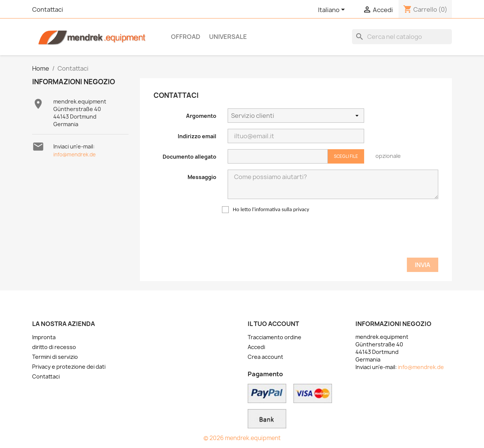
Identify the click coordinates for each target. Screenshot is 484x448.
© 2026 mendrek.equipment (242, 438)
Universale (228, 37)
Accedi (256, 347)
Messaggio (202, 177)
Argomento (201, 116)
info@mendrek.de (74, 154)
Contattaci (48, 9)
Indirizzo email (197, 136)
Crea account (265, 357)
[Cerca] (402, 37)
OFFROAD (186, 37)
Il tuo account (273, 324)
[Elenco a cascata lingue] (333, 10)
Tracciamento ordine (275, 337)
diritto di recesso (54, 347)
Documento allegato (189, 157)
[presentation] (381, 237)
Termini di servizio (55, 357)
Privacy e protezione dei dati (69, 367)
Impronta (44, 337)
